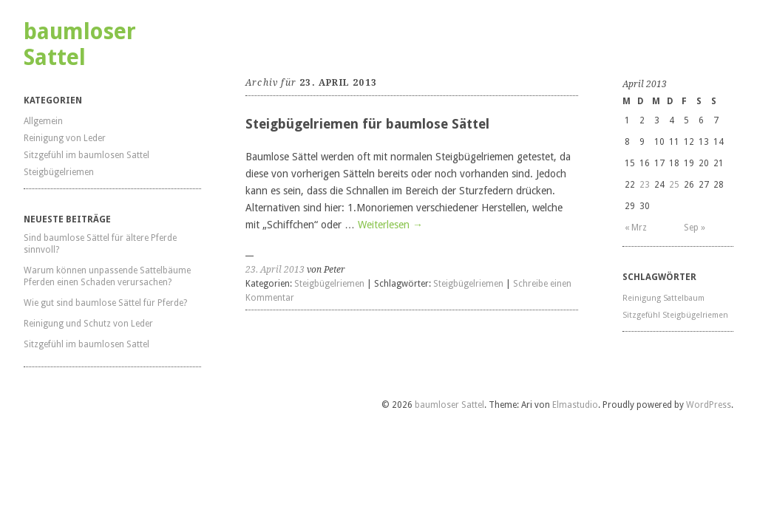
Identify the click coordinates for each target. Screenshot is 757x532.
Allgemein (43, 121)
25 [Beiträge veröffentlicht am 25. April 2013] (674, 185)
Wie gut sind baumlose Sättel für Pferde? (105, 303)
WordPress (709, 405)
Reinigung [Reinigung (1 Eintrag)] (642, 298)
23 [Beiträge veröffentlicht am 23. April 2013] (645, 185)
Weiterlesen (390, 225)
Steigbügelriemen (59, 172)
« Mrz (636, 228)
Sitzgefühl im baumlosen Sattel (86, 155)
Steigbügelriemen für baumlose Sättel (367, 124)
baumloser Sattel (80, 44)
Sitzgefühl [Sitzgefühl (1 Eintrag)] (641, 315)
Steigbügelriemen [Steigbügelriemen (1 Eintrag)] (695, 315)
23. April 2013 (275, 270)
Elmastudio (575, 405)
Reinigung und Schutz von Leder (88, 324)
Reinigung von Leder (65, 138)
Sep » (695, 228)
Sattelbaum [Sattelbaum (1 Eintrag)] (684, 298)
